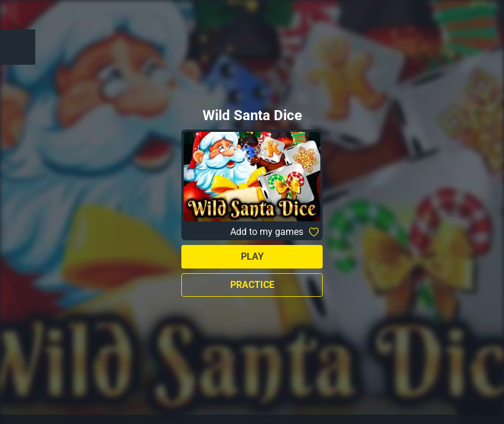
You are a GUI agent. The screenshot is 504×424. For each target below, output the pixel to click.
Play (252, 256)
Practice (252, 285)
